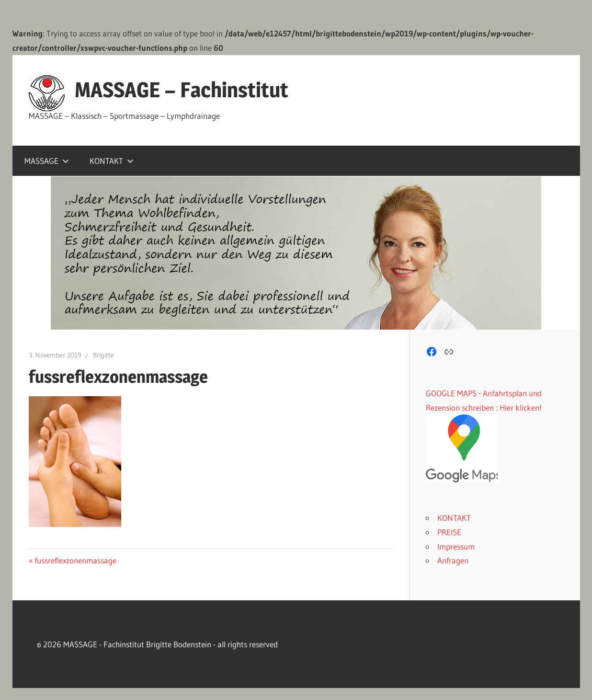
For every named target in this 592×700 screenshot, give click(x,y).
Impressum (456, 546)
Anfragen (453, 560)
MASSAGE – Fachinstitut (182, 90)
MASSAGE (47, 161)
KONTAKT (112, 161)
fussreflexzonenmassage (75, 560)
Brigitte (103, 355)
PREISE (449, 532)
